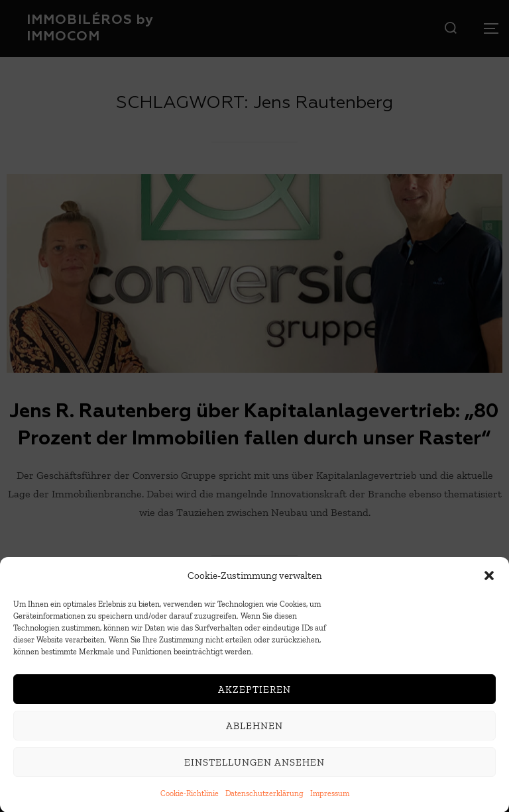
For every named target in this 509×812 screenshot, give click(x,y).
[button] (489, 580)
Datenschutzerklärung (264, 797)
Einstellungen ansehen (254, 766)
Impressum (330, 797)
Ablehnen (254, 729)
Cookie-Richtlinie (190, 797)
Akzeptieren (254, 693)
